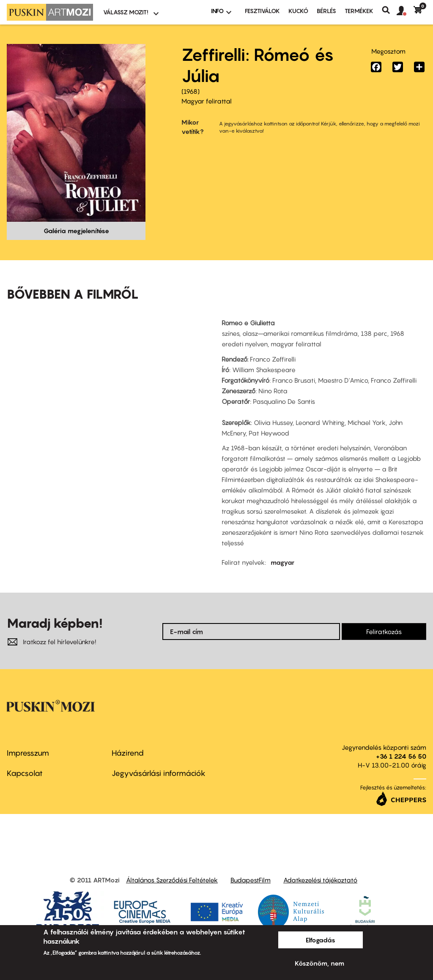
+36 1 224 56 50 (401, 756)
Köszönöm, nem (319, 963)
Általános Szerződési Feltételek (172, 880)
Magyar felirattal (207, 101)
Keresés (389, 10)
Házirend (128, 753)
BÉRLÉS (326, 11)
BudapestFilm (251, 880)
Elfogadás (321, 940)
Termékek (359, 11)
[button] (405, 11)
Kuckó (298, 11)
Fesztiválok (262, 11)
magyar (282, 562)
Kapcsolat (25, 773)
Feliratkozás (384, 632)
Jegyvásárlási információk (159, 773)
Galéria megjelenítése (76, 231)
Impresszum (28, 753)
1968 (190, 91)
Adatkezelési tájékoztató (320, 880)
